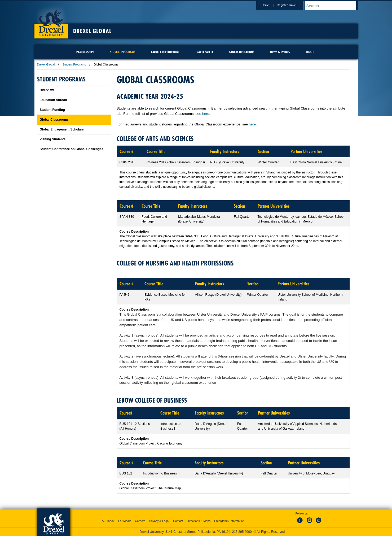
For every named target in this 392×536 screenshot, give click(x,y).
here (206, 114)
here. (253, 124)
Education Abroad (53, 100)
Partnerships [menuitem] (85, 52)
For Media (125, 521)
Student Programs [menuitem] (123, 52)
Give (271, 5)
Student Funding (52, 110)
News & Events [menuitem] (280, 52)
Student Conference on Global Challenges (72, 149)
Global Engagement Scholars (62, 129)
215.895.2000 (242, 532)
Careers (140, 521)
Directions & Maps (199, 521)
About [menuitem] (310, 52)
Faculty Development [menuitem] (165, 52)
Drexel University (51, 21)
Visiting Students (53, 139)
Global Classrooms (54, 120)
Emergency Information (229, 521)
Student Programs (74, 64)
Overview (47, 90)
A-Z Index (108, 521)
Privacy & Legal (159, 521)
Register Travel (292, 5)
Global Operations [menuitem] (242, 52)
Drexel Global (92, 31)
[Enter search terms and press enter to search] (334, 6)
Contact (178, 521)
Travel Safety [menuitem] (204, 52)
